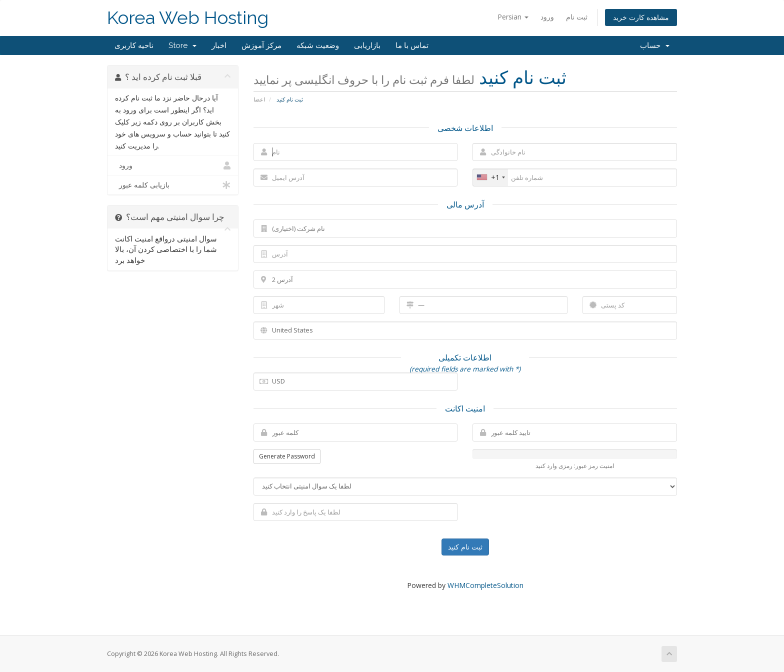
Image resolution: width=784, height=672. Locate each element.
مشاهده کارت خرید (641, 17)
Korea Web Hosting (188, 18)
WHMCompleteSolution (485, 585)
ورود (547, 17)
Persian (513, 17)
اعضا (259, 99)
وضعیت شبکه (318, 45)
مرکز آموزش (261, 45)
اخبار (219, 45)
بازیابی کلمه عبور (173, 185)
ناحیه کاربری (134, 45)
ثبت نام (577, 17)
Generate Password (287, 456)
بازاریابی (367, 45)
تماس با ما (412, 45)
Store (182, 45)
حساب (655, 45)
